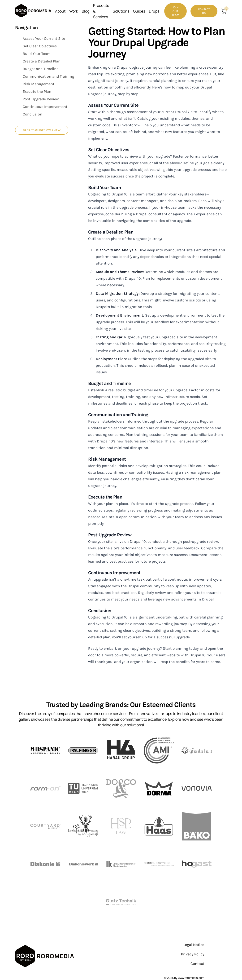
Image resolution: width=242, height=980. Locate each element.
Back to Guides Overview (42, 130)
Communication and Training (48, 76)
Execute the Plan (37, 91)
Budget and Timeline (41, 69)
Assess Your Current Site (44, 38)
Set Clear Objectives (40, 46)
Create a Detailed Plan (42, 61)
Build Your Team (37, 54)
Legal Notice (194, 945)
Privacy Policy (193, 954)
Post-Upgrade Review (41, 99)
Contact (197, 964)
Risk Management (39, 84)
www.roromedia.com (191, 978)
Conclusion (32, 114)
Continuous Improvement (45, 107)
